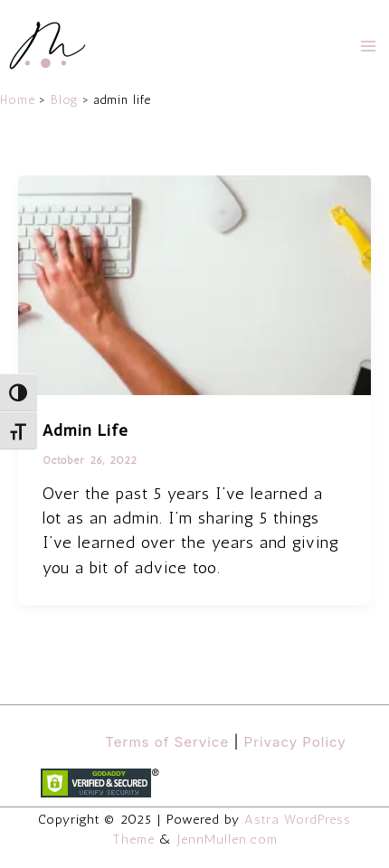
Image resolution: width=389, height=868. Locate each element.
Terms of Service (167, 742)
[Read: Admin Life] (194, 284)
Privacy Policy (295, 742)
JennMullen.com (228, 839)
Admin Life (85, 430)
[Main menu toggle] (368, 46)
